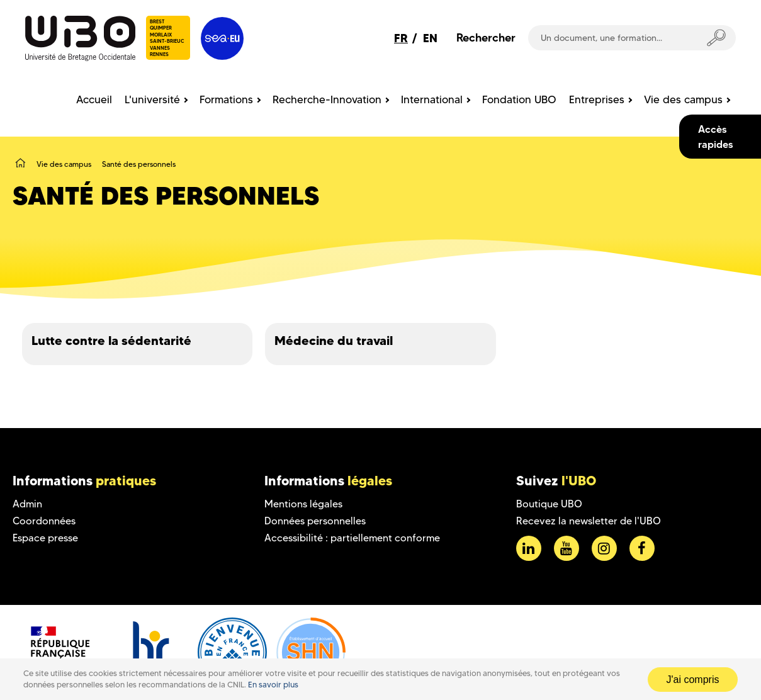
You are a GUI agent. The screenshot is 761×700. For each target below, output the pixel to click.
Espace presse (45, 538)
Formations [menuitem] (226, 99)
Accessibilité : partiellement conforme (352, 538)
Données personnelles (315, 521)
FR (401, 38)
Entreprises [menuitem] (597, 99)
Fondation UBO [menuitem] (519, 99)
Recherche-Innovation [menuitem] (327, 99)
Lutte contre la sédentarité (111, 341)
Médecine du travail (334, 341)
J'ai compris (693, 680)
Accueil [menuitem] (94, 99)
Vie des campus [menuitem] (683, 99)
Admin (27, 504)
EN (430, 38)
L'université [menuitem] (152, 99)
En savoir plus (273, 685)
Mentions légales (303, 504)
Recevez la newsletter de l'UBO (589, 521)
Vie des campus (64, 164)
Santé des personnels (139, 164)
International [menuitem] (432, 99)
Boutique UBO (549, 504)
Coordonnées (44, 521)
